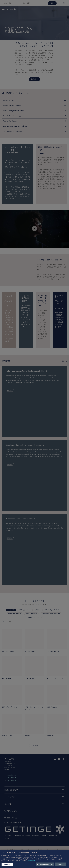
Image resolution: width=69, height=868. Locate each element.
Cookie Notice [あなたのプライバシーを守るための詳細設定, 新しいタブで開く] (32, 862)
